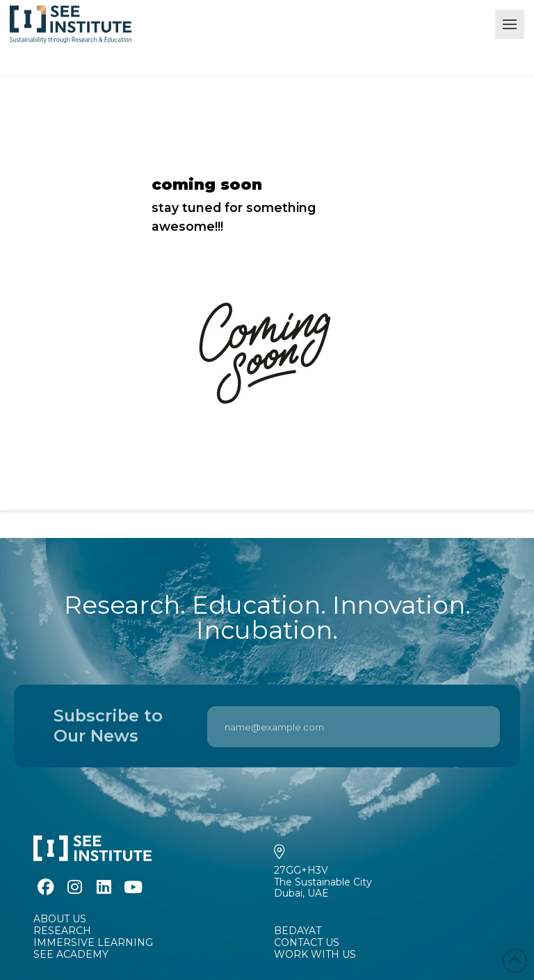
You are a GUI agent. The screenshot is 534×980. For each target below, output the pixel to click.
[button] (510, 24)
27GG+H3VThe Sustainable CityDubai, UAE (323, 882)
